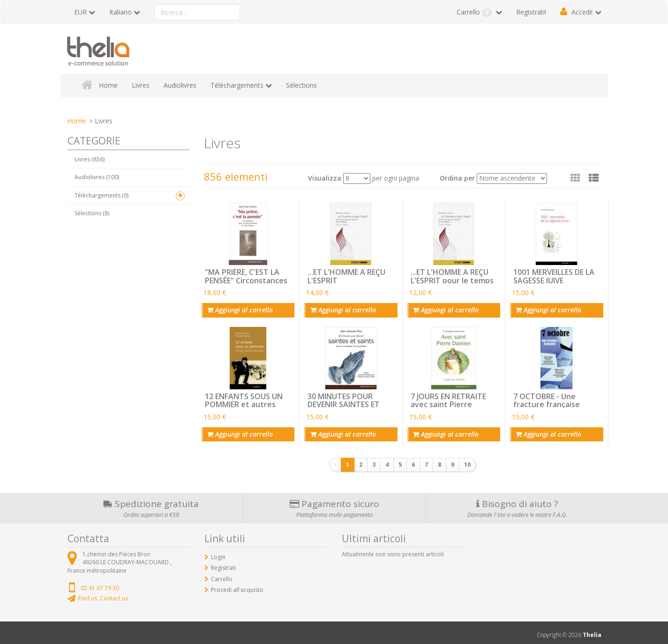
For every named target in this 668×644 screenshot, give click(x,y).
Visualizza (325, 178)
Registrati (223, 564)
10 (467, 460)
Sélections (301, 85)
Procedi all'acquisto (237, 585)
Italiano (120, 12)
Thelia (592, 631)
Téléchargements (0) (101, 195)
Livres (141, 85)
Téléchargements (237, 85)
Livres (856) (90, 159)
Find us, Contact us (103, 594)
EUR (80, 12)
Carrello (475, 12)
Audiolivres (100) (97, 177)
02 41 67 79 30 (100, 583)
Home (108, 85)
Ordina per (457, 178)
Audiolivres (180, 85)
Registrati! (531, 12)
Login (218, 553)
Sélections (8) (92, 213)
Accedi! (582, 12)
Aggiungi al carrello (238, 309)
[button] (594, 178)
